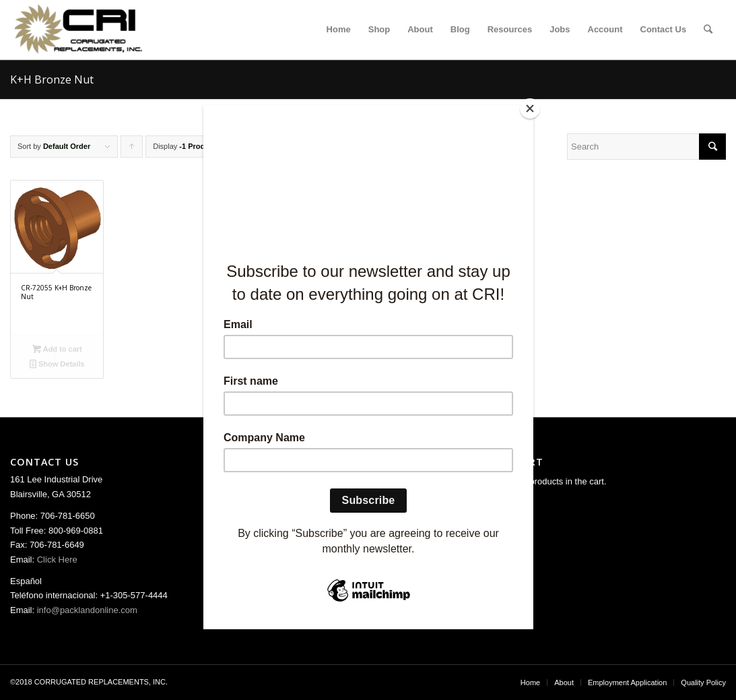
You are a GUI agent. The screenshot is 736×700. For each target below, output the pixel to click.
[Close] (530, 108)
